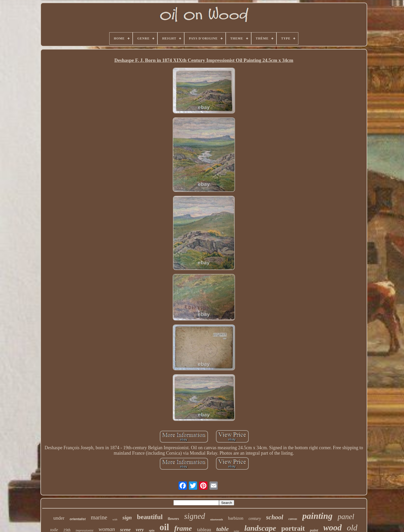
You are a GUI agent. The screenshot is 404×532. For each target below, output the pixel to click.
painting (317, 516)
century (255, 518)
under (59, 518)
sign (127, 518)
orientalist (78, 519)
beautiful (150, 517)
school (275, 517)
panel (346, 517)
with (115, 519)
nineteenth (217, 519)
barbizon (236, 518)
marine (99, 517)
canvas (293, 519)
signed (195, 516)
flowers (173, 519)
